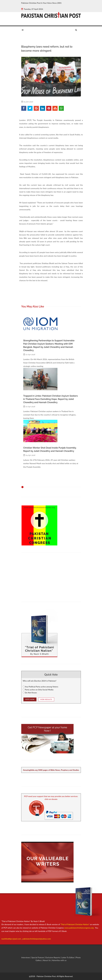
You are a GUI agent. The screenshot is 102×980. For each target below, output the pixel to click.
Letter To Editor (68, 957)
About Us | (47, 960)
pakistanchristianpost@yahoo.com (37, 939)
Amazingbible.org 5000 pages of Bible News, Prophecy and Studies (51, 770)
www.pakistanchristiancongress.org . (79, 928)
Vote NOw (30, 699)
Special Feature (38, 957)
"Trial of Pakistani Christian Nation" (75, 924)
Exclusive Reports (53, 957)
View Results (46, 699)
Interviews (26, 957)
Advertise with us (59, 960)
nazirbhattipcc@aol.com (11, 939)
